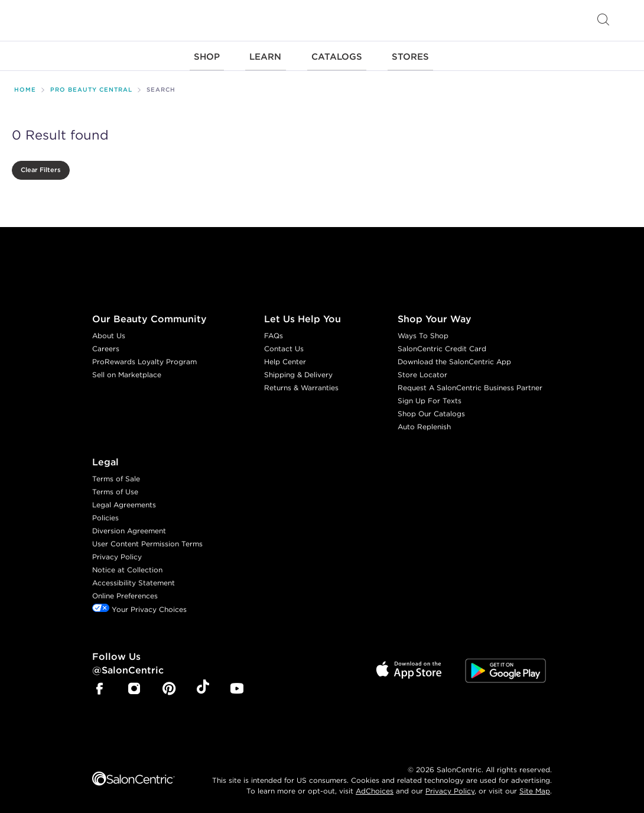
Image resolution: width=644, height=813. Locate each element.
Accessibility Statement (134, 579)
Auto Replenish (424, 423)
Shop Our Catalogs (431, 410)
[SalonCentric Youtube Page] (237, 686)
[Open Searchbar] (603, 20)
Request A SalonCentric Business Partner (470, 384)
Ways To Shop (423, 332)
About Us (109, 332)
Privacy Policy (117, 553)
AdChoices (375, 787)
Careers (106, 345)
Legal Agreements (124, 501)
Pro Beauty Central (91, 87)
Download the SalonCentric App (454, 358)
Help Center (285, 358)
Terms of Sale (116, 475)
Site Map (535, 787)
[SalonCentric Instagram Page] (134, 686)
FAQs (274, 332)
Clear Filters (41, 167)
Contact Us (284, 345)
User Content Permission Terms (147, 540)
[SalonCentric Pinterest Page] (169, 686)
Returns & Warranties (301, 384)
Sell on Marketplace (127, 371)
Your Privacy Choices (139, 606)
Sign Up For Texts (430, 397)
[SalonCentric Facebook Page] (99, 686)
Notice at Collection (127, 566)
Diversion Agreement (129, 527)
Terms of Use (115, 488)
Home (25, 87)
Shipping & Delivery (298, 371)
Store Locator (422, 371)
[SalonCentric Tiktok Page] (203, 685)
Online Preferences (125, 592)
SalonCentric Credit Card (442, 345)
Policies (105, 514)
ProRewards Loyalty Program (144, 358)
